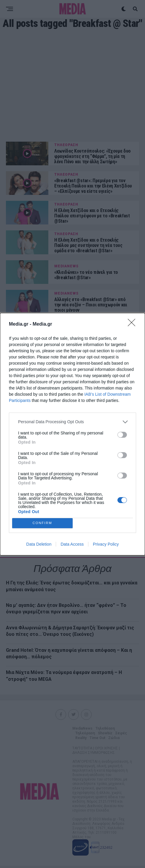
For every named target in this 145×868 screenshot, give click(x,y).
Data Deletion (39, 544)
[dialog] (72, 434)
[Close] (133, 324)
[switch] (122, 435)
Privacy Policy (106, 544)
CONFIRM (42, 523)
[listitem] (72, 422)
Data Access (72, 544)
